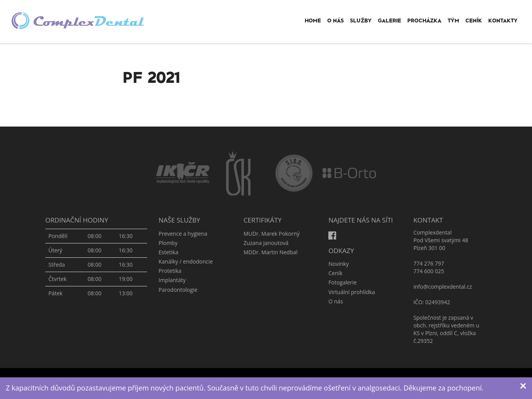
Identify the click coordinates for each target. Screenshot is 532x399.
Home (313, 20)
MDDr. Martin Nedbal (271, 252)
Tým (453, 20)
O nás (336, 20)
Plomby (168, 243)
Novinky (338, 264)
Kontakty (503, 20)
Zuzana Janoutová (266, 243)
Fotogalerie (342, 282)
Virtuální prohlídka (352, 292)
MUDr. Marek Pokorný (272, 234)
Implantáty (172, 280)
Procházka (424, 20)
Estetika (169, 252)
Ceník (474, 20)
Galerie (390, 20)
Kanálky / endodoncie (186, 261)
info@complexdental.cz (443, 287)
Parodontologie (178, 290)
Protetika (170, 271)
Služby (361, 20)
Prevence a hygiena (183, 234)
